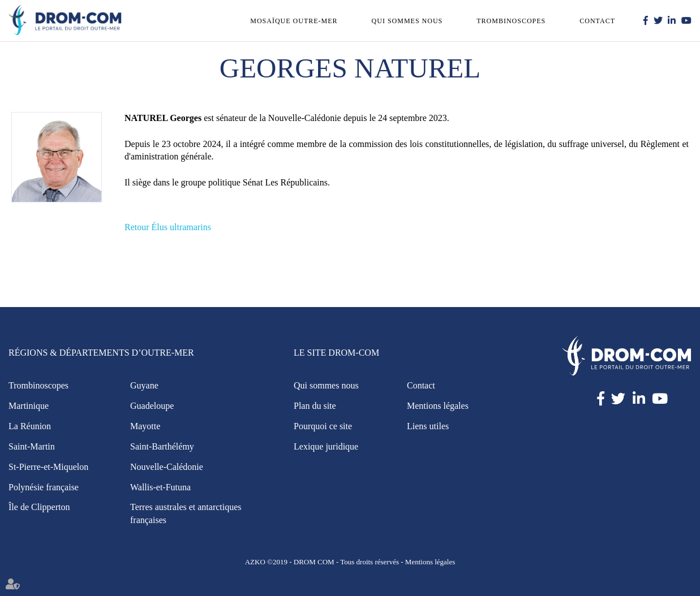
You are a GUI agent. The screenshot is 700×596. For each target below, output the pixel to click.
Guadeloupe (152, 406)
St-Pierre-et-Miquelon (48, 467)
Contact (597, 21)
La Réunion (30, 426)
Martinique (29, 406)
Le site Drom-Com (336, 353)
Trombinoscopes (511, 21)
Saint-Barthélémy (162, 446)
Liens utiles (428, 426)
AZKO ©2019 (266, 562)
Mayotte (145, 426)
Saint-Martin (32, 446)
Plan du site (315, 406)
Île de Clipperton (39, 507)
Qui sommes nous (407, 21)
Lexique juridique (326, 446)
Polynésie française (44, 487)
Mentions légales (438, 406)
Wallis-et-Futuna (160, 487)
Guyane (144, 385)
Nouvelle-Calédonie (167, 467)
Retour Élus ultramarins (168, 227)
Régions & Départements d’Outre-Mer (101, 353)
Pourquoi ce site (323, 426)
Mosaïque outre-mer (294, 21)
